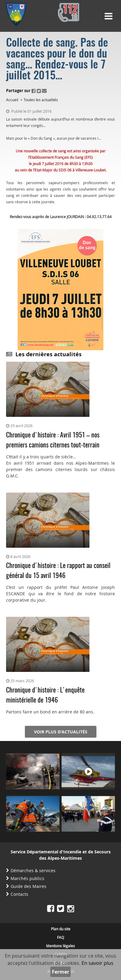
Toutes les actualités (41, 100)
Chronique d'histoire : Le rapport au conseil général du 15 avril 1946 (58, 571)
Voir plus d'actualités (61, 732)
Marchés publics (27, 878)
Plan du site (61, 929)
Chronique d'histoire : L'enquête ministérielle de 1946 (45, 695)
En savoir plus (97, 963)
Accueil (12, 100)
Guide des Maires (29, 886)
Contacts (19, 894)
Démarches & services (33, 870)
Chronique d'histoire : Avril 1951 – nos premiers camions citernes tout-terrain (53, 440)
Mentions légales (60, 946)
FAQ (60, 937)
